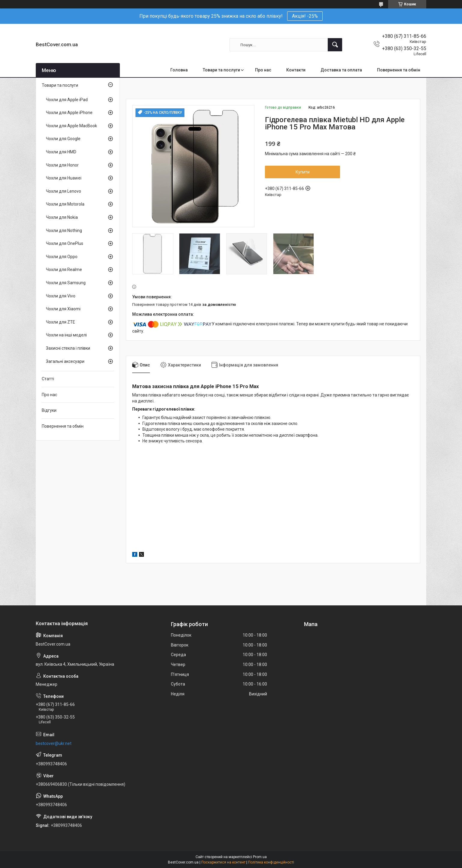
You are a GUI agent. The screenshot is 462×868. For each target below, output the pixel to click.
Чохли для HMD (61, 152)
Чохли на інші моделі (66, 335)
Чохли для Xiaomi (63, 309)
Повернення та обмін (399, 70)
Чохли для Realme (64, 270)
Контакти (296, 70)
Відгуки (49, 410)
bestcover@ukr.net (54, 743)
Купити (303, 172)
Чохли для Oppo (62, 257)
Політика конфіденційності (271, 862)
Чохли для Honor (62, 165)
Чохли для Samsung (66, 283)
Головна (179, 70)
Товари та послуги (221, 70)
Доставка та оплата (341, 70)
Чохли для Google (63, 139)
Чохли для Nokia (62, 217)
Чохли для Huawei (64, 178)
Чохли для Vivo (61, 296)
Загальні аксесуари (65, 361)
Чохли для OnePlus (65, 243)
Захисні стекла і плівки (68, 348)
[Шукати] (335, 45)
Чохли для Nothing (64, 231)
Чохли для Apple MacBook (71, 126)
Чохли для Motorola (65, 204)
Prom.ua (260, 857)
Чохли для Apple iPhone (69, 113)
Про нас (263, 70)
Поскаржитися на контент (223, 862)
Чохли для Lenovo (64, 191)
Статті (48, 379)
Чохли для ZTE (61, 322)
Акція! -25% (305, 16)
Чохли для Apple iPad (67, 100)
